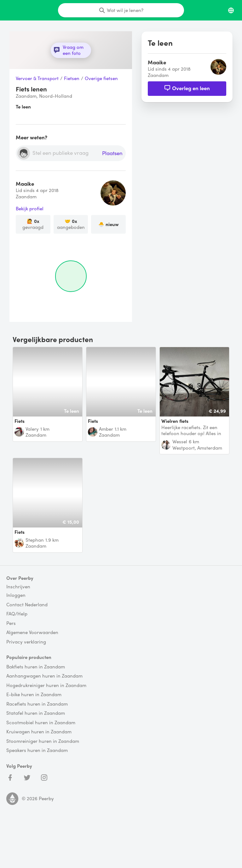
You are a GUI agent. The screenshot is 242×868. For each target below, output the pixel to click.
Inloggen (16, 595)
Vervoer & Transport (37, 79)
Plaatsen (112, 153)
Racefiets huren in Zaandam (37, 704)
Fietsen (72, 79)
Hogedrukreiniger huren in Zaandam (46, 685)
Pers (11, 623)
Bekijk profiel (30, 209)
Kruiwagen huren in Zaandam (39, 732)
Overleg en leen (187, 88)
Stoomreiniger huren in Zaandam (43, 741)
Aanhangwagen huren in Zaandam (44, 676)
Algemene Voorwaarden (32, 632)
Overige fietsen (101, 79)
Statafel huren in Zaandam (36, 713)
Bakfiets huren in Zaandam (36, 667)
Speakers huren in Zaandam (37, 750)
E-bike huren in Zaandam (34, 695)
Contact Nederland (27, 605)
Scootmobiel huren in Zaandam (41, 723)
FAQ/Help (17, 614)
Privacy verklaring (26, 642)
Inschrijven (18, 587)
